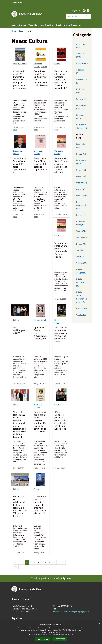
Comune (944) (80, 117)
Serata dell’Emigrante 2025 (20, 330)
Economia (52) (80, 146)
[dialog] (51, 633)
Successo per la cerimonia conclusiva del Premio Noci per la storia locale (61, 335)
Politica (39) (81, 215)
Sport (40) (80, 250)
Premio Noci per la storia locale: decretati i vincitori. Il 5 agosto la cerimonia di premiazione (40, 422)
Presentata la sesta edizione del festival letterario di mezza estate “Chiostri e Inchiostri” (20, 506)
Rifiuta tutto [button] (60, 639)
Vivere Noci (33, 25)
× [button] (100, 624)
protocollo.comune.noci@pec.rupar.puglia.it (71, 612)
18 (16, 567)
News (21, 31)
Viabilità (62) (81, 315)
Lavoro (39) (81, 176)
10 (54, 562)
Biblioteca (17, 151)
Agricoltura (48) (81, 46)
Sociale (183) (82, 244)
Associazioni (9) (81, 81)
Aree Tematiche (47, 25)
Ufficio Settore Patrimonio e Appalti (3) (82, 297)
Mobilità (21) (82, 183)
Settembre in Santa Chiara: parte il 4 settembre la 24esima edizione (61, 250)
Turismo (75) (81, 263)
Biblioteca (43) (80, 91)
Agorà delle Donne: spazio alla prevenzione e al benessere (41, 333)
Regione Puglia (17, 2)
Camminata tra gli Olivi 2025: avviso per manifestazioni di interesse (41, 78)
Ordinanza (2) (82, 196)
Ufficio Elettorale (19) (80, 282)
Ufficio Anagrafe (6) (81, 271)
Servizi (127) (81, 237)
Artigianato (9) (81, 71)
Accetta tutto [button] (43, 639)
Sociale (44, 320)
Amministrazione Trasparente (69, 25)
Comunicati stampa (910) (82, 126)
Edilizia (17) (81, 154)
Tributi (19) (81, 257)
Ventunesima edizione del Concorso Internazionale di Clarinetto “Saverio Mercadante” (61, 80)
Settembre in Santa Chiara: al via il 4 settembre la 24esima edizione (61, 165)
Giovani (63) (81, 170)
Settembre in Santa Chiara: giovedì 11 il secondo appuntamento (40, 165)
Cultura (16, 64)
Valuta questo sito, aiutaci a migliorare (51, 578)
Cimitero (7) (81, 99)
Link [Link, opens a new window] (72, 634)
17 (63, 562)
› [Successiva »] (20, 567)
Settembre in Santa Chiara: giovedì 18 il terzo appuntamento (20, 165)
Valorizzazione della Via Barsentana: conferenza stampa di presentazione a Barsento (20, 80)
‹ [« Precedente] (15, 562)
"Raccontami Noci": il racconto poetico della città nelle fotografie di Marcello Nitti (40, 505)
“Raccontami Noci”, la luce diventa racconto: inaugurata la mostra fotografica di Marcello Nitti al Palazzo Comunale (20, 425)
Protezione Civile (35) (81, 223)
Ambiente (38, 64)
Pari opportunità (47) (81, 205)
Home (14, 31)
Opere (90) (81, 189)
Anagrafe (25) (82, 63)
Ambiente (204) (80, 55)
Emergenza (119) (81, 162)
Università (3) (82, 308)
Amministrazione (19, 25)
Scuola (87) (81, 231)
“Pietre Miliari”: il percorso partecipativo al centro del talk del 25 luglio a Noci (61, 421)
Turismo (23, 64)
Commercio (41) (81, 107)
